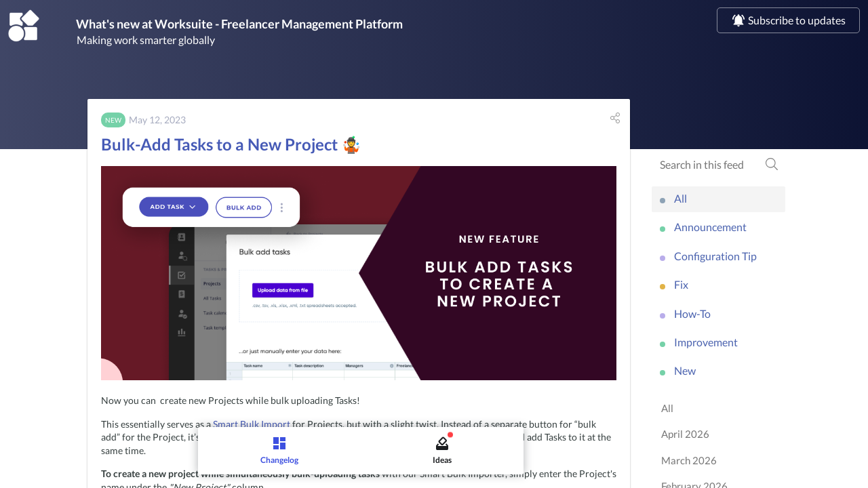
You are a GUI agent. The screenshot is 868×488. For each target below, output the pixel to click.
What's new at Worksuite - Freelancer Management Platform (271, 25)
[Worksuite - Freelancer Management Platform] (24, 26)
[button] (615, 121)
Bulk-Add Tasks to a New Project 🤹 (231, 147)
